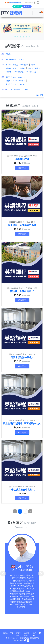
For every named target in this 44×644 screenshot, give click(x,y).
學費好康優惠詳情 (15, 2)
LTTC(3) (25, 90)
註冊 (28, 6)
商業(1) (23, 68)
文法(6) (33, 65)
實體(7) (15, 65)
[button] (15, 37)
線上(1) (8, 65)
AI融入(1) (9, 72)
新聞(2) (37, 68)
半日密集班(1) (31, 72)
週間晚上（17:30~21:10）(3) (16, 81)
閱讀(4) (8, 68)
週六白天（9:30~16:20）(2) (15, 84)
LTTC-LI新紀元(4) (15, 90)
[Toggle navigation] (36, 13)
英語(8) (8, 54)
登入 (18, 6)
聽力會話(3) (24, 65)
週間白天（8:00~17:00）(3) (15, 77)
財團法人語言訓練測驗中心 (30, 638)
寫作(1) (15, 68)
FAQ (12, 633)
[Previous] (15, 511)
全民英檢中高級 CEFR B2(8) (15, 59)
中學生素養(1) (19, 72)
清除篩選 (40, 95)
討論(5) (30, 68)
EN (40, 633)
